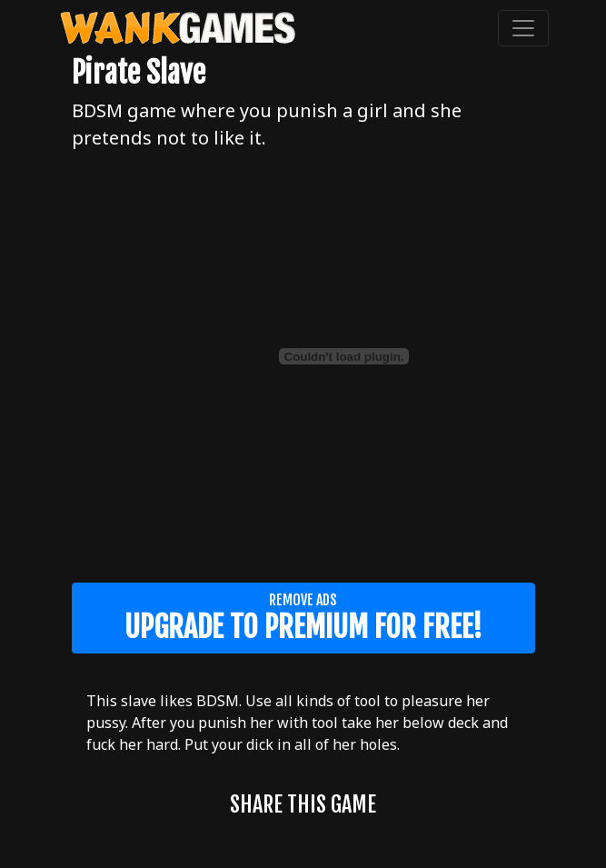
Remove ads (303, 618)
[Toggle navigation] (523, 28)
